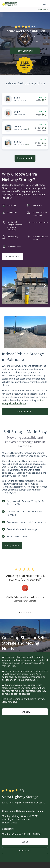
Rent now (25, 712)
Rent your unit (25, 51)
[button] (7, 302)
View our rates (12, 257)
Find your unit (12, 546)
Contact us (25, 851)
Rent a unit (43, 10)
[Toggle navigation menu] (45, 4)
